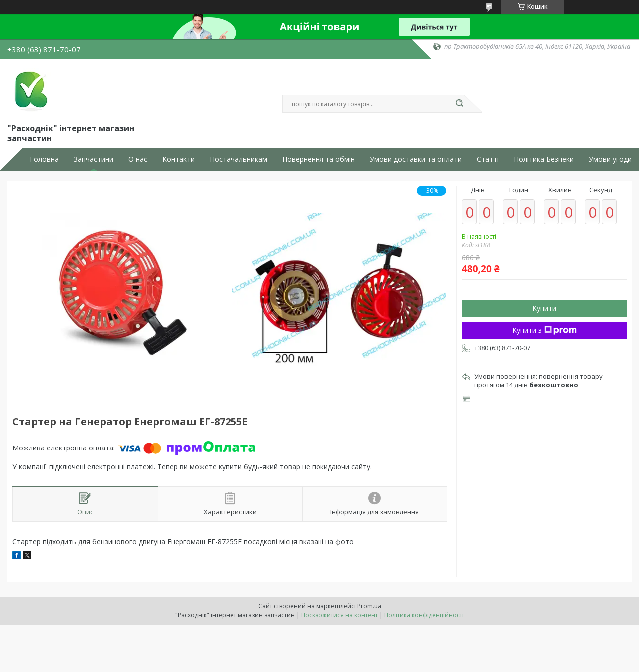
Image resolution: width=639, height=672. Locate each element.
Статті (488, 159)
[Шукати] (459, 104)
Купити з (544, 330)
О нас (138, 159)
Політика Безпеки (544, 159)
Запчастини (94, 159)
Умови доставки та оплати (416, 159)
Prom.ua (369, 606)
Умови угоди (610, 159)
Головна (44, 159)
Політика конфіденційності (424, 615)
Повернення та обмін (319, 159)
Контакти (178, 159)
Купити (544, 308)
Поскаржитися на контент (339, 615)
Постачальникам (238, 159)
